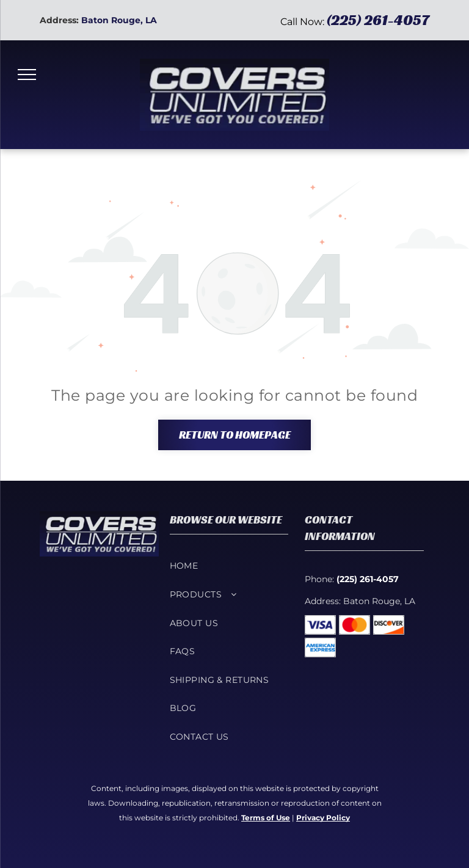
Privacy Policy (323, 818)
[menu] (27, 75)
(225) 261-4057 (378, 20)
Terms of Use (266, 818)
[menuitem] (229, 566)
